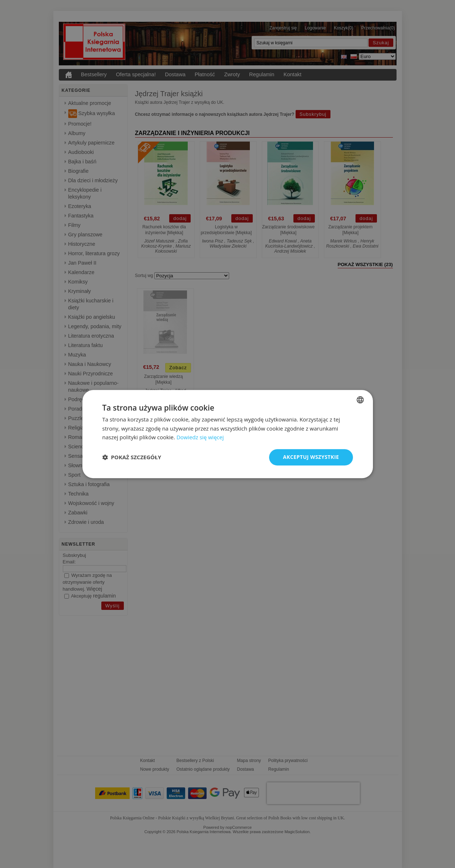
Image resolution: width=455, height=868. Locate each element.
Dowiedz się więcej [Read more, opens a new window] (200, 437)
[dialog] (228, 434)
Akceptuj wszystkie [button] (311, 457)
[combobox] (360, 400)
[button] (132, 457)
